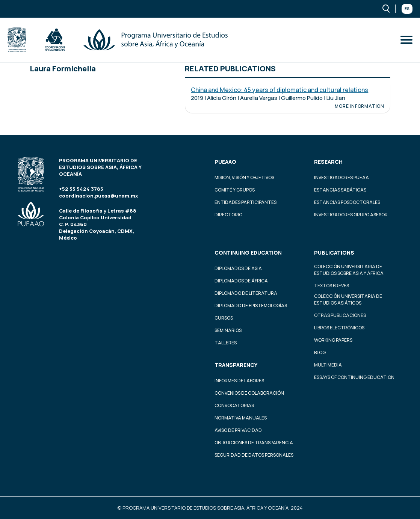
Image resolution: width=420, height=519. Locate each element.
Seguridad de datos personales (254, 455)
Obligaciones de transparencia (254, 443)
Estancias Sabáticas (340, 190)
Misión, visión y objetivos (244, 177)
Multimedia (328, 365)
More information (360, 106)
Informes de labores (239, 381)
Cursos (224, 318)
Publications (334, 253)
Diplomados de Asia (238, 268)
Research (328, 162)
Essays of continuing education (354, 377)
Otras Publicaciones (340, 315)
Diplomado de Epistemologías (251, 306)
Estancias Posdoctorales (347, 202)
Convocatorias (234, 405)
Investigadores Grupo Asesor (351, 215)
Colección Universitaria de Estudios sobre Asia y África (349, 270)
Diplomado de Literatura (246, 293)
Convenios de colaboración (249, 393)
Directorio (228, 215)
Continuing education (248, 253)
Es (407, 9)
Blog (320, 352)
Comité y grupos (235, 190)
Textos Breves (332, 286)
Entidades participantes (246, 202)
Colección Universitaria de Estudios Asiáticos (348, 299)
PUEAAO (225, 162)
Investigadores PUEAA (341, 177)
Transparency (236, 365)
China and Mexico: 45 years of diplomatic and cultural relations (279, 90)
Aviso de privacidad (238, 430)
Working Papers (333, 340)
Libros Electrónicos (339, 328)
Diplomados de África (241, 281)
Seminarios (228, 330)
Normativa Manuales (241, 418)
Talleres (226, 343)
